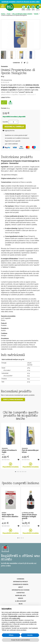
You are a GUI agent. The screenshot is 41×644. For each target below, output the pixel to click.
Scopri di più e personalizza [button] (20, 640)
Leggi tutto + (6, 97)
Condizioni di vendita (20, 584)
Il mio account (21, 601)
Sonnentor (4, 66)
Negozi (20, 598)
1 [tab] (15, 472)
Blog (21, 604)
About (21, 587)
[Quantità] (13, 122)
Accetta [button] (30, 635)
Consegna (20, 579)
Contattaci (20, 593)
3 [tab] (19, 472)
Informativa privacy (20, 582)
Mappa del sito (20, 596)
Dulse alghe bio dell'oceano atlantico (10, 516)
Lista (33, 8)
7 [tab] (26, 472)
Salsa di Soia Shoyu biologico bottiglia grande (29, 517)
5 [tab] (22, 472)
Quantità (5, 122)
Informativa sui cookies (21, 590)
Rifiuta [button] (11, 635)
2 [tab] (17, 472)
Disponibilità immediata (11, 465)
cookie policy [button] (16, 618)
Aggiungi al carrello (14, 127)
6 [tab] (24, 472)
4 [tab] (20, 472)
